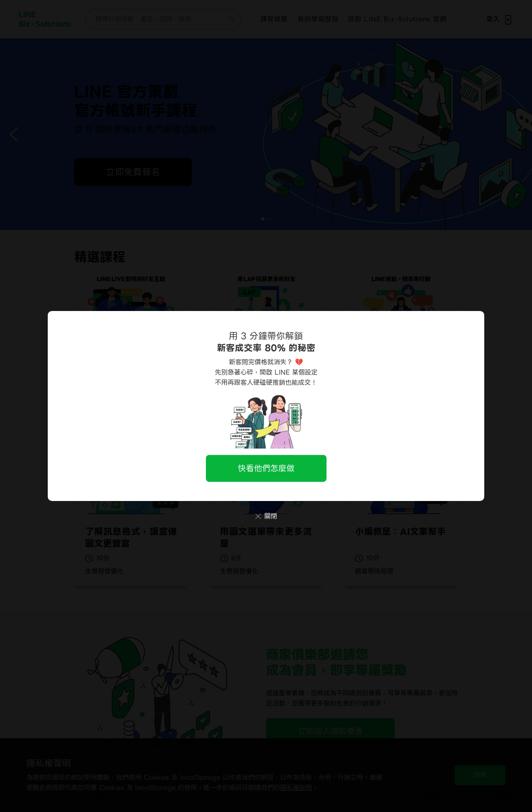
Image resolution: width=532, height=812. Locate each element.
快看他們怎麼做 (266, 468)
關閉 (266, 516)
